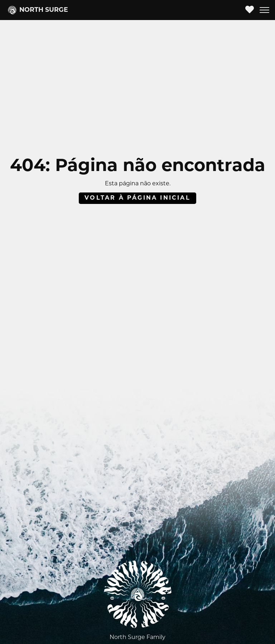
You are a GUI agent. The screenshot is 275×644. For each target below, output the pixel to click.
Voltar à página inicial (137, 198)
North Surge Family (137, 638)
